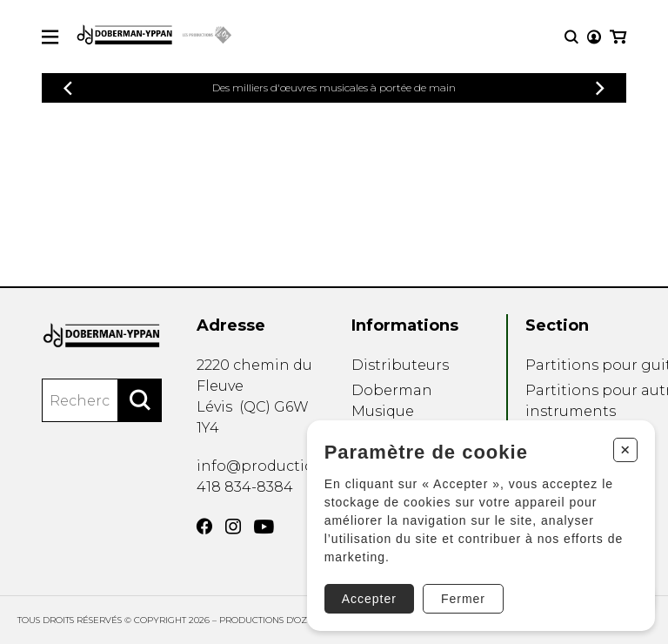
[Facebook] (204, 527)
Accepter (369, 599)
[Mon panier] (618, 37)
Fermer (463, 599)
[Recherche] (571, 37)
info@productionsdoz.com (294, 466)
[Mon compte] (594, 37)
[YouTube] (264, 527)
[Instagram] (233, 527)
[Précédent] (68, 88)
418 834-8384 (245, 487)
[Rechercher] (140, 400)
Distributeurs (400, 365)
